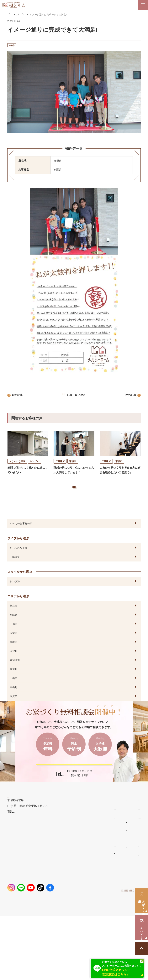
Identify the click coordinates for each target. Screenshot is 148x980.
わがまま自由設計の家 (65, 871)
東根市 (75, 15)
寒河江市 (15, 673)
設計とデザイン (17, 882)
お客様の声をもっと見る (69, 496)
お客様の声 (39, 15)
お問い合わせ (99, 910)
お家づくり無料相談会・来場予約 (112, 882)
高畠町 (14, 682)
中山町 (14, 700)
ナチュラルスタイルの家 (66, 879)
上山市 (14, 691)
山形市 (14, 637)
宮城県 (14, 627)
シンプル (15, 594)
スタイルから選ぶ (20, 584)
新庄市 (14, 618)
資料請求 (96, 900)
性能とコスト (16, 891)
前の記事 (19, 396)
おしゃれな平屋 (19, 561)
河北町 (14, 664)
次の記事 (129, 396)
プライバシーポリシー (129, 949)
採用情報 (96, 919)
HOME (11, 14)
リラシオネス (61, 887)
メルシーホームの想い (22, 873)
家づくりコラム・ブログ (106, 873)
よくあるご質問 (62, 911)
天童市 (14, 646)
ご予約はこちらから (71, 780)
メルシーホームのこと (66, 904)
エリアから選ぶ (58, 15)
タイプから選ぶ (18, 551)
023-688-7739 (63, 794)
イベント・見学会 (102, 891)
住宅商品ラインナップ (66, 863)
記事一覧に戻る (76, 396)
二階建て (15, 570)
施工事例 (24, 15)
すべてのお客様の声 (21, 536)
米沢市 (14, 709)
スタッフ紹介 (61, 919)
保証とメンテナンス (20, 900)
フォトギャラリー (18, 918)
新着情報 (96, 863)
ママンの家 (59, 895)
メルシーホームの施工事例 (25, 910)
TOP (10, 863)
